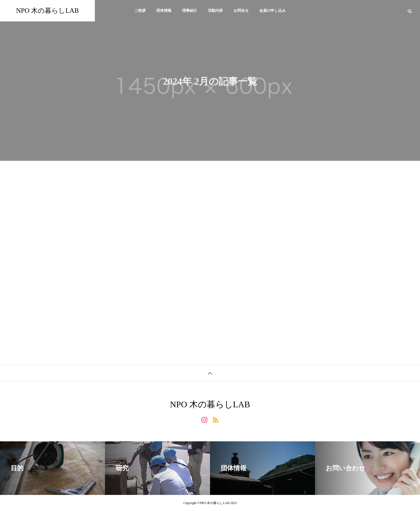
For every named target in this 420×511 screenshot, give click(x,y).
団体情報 (164, 11)
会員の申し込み (272, 11)
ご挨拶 (140, 11)
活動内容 (215, 11)
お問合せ (241, 11)
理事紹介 (190, 11)
